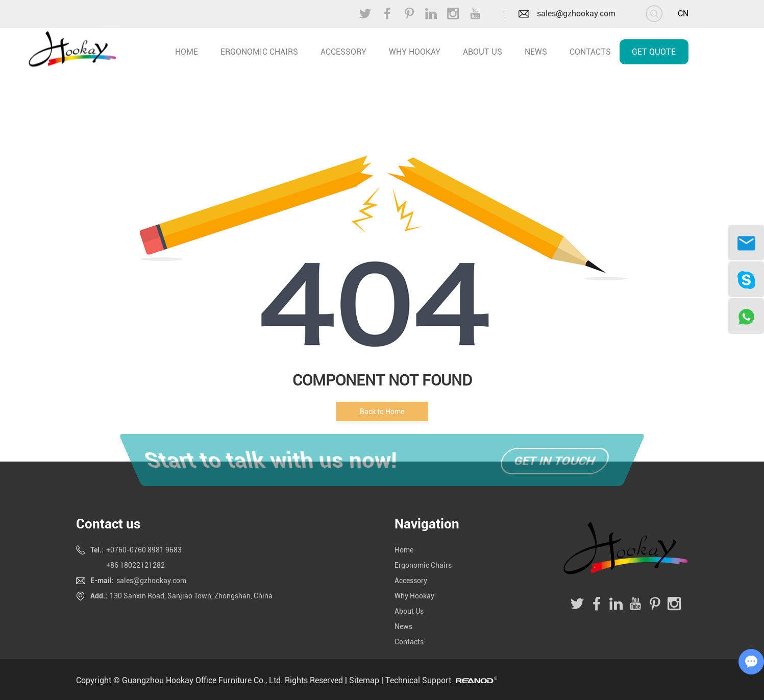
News (536, 52)
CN (683, 14)
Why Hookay (415, 52)
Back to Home (382, 412)
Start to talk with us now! (269, 461)
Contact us (108, 524)
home (187, 52)
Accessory (343, 52)
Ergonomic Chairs (259, 52)
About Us (483, 52)
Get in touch (555, 461)
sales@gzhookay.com (576, 14)
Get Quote (654, 52)
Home (404, 550)
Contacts (590, 52)
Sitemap (364, 680)
